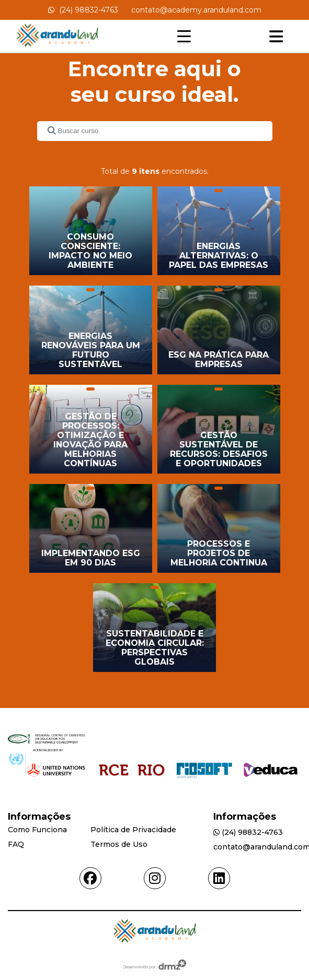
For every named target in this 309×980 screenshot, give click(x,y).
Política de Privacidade (133, 830)
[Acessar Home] (58, 48)
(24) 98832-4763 (83, 10)
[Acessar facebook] (90, 878)
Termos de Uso (119, 844)
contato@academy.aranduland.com (196, 10)
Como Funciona (37, 830)
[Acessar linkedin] (219, 878)
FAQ (16, 844)
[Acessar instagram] (155, 878)
